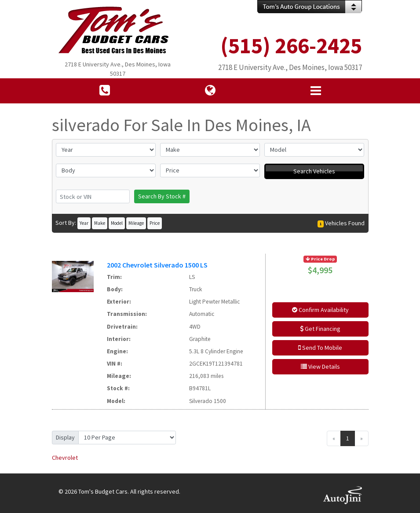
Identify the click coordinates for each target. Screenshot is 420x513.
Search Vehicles (314, 171)
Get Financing (320, 329)
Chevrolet (65, 458)
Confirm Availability (320, 310)
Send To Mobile (320, 348)
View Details (320, 366)
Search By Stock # (162, 196)
